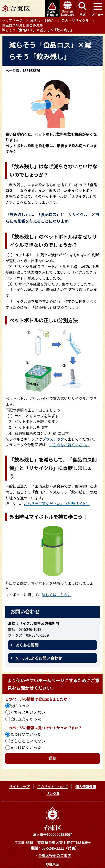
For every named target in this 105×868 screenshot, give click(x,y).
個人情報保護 (86, 787)
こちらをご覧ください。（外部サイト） (57, 503)
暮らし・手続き (42, 20)
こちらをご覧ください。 (69, 445)
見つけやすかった (26, 734)
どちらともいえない (28, 712)
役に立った (20, 706)
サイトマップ (19, 787)
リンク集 (53, 794)
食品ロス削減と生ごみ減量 (22, 25)
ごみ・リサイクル (75, 20)
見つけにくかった (26, 747)
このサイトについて (52, 787)
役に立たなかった (26, 719)
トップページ (12, 20)
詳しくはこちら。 (56, 595)
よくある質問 (27, 645)
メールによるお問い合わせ (39, 658)
